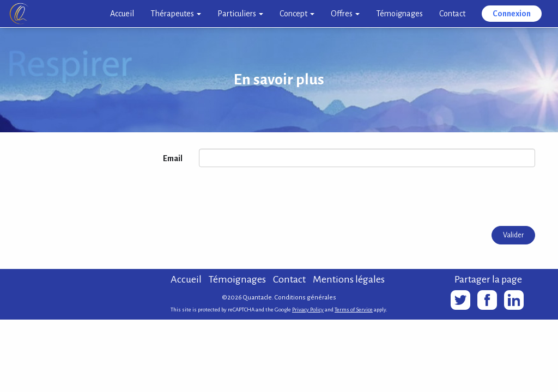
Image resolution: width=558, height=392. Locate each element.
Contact (452, 14)
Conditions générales (305, 298)
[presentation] (282, 197)
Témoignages (399, 14)
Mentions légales (349, 279)
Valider (513, 235)
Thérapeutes (176, 14)
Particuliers (240, 14)
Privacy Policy (308, 310)
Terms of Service (354, 310)
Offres (345, 14)
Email (173, 158)
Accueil (122, 14)
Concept (297, 14)
